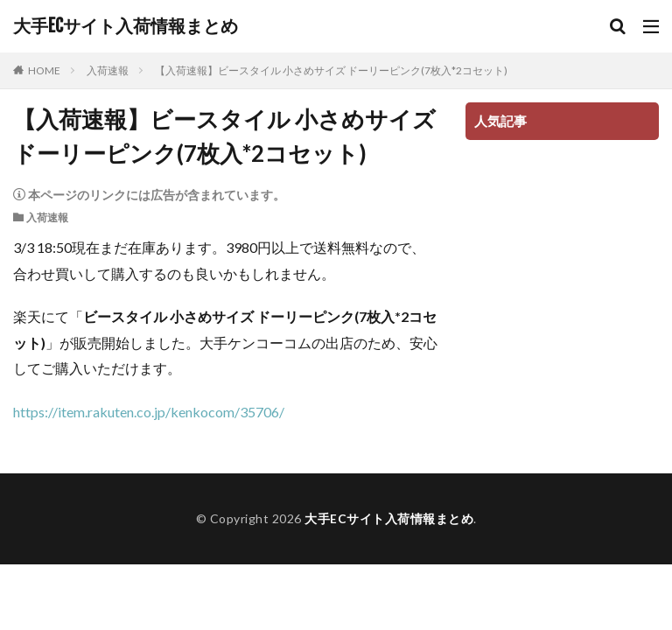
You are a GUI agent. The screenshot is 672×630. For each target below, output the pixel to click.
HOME (44, 70)
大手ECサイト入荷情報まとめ (126, 26)
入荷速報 (108, 70)
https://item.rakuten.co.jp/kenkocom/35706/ (149, 412)
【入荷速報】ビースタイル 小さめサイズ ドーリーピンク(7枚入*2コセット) (331, 70)
